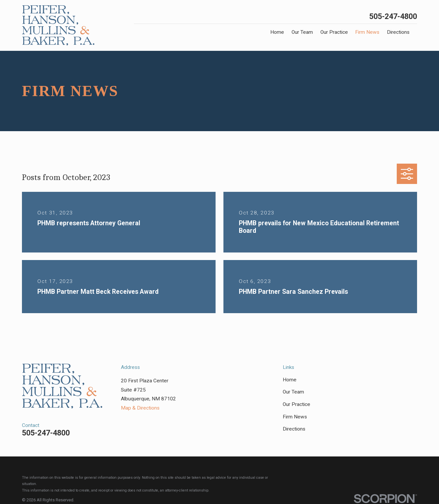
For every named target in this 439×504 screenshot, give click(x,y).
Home (290, 380)
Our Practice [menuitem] (334, 32)
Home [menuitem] (277, 32)
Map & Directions (140, 408)
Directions (294, 429)
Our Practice (296, 404)
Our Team (293, 392)
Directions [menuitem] (398, 32)
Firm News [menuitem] (367, 32)
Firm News (295, 417)
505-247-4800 (393, 17)
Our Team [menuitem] (302, 32)
